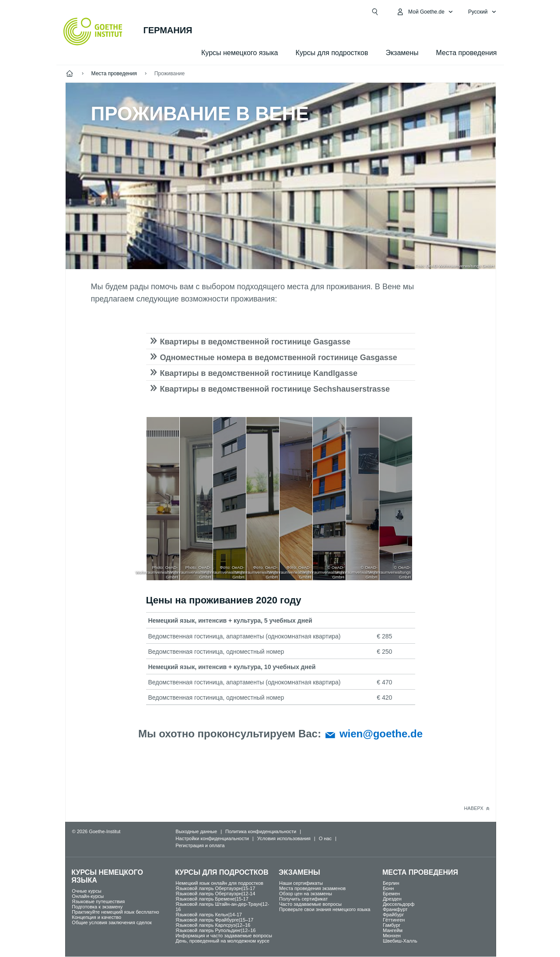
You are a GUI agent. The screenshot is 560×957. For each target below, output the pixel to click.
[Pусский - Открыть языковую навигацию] (482, 12)
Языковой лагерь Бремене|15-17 (212, 899)
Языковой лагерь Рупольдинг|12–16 (215, 930)
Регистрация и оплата (200, 845)
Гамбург (392, 925)
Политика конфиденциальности (261, 831)
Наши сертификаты (301, 883)
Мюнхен (392, 936)
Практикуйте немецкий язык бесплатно (115, 912)
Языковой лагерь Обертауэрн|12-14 (215, 894)
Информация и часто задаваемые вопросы (224, 936)
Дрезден (392, 899)
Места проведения (467, 53)
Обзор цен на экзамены (306, 894)
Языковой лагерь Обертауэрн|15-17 (215, 888)
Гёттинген (394, 920)
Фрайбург (393, 915)
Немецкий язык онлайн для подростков (219, 883)
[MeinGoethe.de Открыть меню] (425, 12)
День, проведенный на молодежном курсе (222, 941)
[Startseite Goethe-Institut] (93, 32)
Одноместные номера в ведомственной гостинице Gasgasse (279, 358)
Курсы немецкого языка (240, 53)
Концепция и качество (96, 917)
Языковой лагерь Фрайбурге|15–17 (214, 920)
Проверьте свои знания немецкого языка (325, 909)
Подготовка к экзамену (97, 907)
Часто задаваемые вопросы (310, 904)
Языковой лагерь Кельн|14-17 (209, 915)
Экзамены (402, 53)
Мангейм (393, 930)
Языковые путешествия (98, 901)
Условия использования (284, 838)
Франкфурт (395, 909)
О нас (325, 838)
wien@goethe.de (381, 734)
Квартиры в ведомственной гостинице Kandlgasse (259, 373)
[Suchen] (375, 12)
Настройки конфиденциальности (212, 838)
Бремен (391, 894)
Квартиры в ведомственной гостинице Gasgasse (255, 342)
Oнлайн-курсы (88, 896)
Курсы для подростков (332, 53)
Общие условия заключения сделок (112, 922)
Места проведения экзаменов (312, 888)
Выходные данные (196, 831)
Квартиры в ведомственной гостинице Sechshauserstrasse (275, 389)
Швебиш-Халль (400, 941)
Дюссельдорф (399, 904)
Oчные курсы (86, 891)
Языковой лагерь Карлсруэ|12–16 (213, 925)
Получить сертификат (303, 899)
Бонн (388, 888)
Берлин (391, 883)
